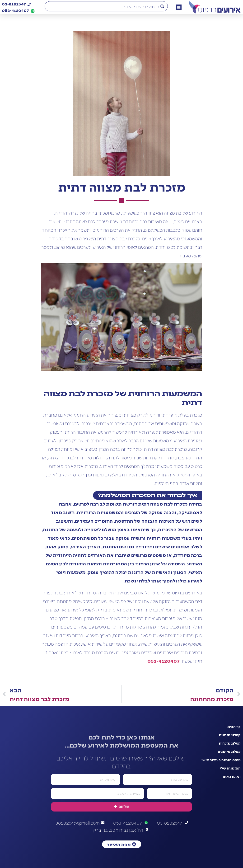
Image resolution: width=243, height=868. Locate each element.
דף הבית (234, 727)
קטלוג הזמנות (230, 735)
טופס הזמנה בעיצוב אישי (221, 760)
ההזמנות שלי (230, 768)
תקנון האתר (231, 776)
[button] (179, 7)
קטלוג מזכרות (230, 743)
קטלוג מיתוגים (229, 751)
